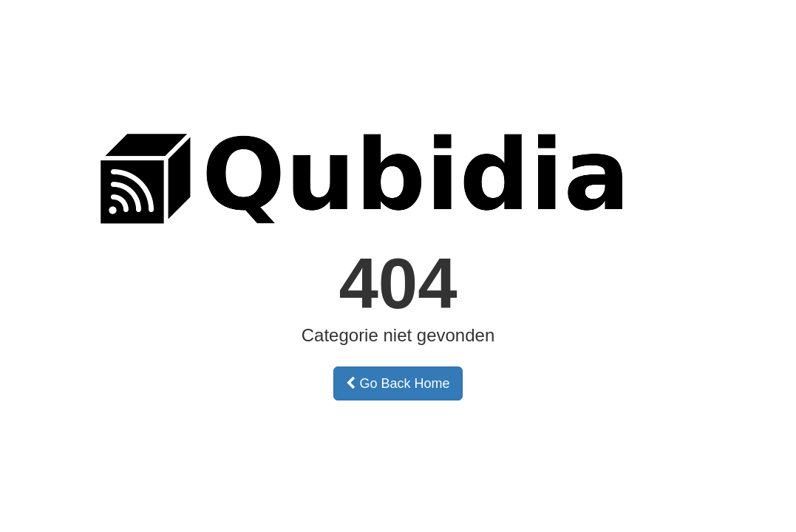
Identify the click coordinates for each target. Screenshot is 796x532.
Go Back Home (398, 383)
